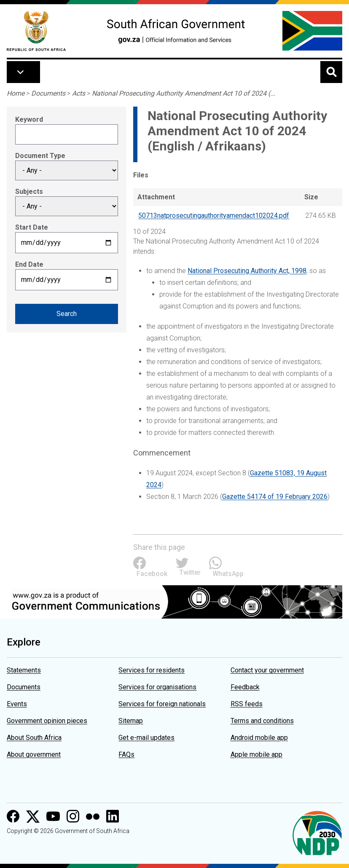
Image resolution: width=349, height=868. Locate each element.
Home (16, 93)
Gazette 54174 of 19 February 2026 (275, 497)
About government (34, 754)
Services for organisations (157, 687)
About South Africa (34, 738)
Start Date (32, 227)
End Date (29, 264)
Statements (24, 670)
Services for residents (152, 670)
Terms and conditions (262, 721)
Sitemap (131, 721)
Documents (48, 93)
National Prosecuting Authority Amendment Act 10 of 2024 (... (184, 93)
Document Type (40, 156)
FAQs (126, 754)
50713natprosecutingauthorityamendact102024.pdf (214, 216)
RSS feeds (247, 704)
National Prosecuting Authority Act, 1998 (247, 271)
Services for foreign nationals (162, 704)
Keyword (29, 119)
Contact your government (267, 670)
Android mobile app (259, 738)
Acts (79, 93)
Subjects (29, 192)
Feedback (245, 687)
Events (17, 704)
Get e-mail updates (146, 738)
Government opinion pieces (47, 721)
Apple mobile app (256, 754)
